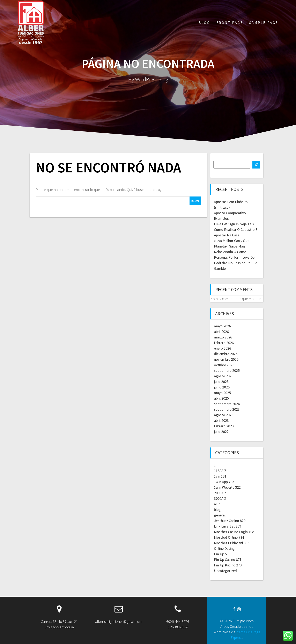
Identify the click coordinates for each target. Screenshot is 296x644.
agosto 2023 (224, 415)
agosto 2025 (224, 376)
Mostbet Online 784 (229, 537)
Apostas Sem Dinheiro (231, 202)
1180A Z (220, 471)
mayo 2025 (222, 393)
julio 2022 (221, 432)
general (220, 515)
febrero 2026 (224, 343)
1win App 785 (224, 482)
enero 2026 (223, 348)
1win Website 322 (227, 487)
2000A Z (220, 493)
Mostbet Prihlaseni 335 (232, 543)
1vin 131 (220, 476)
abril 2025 (221, 398)
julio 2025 (221, 382)
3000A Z (220, 498)
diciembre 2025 (226, 354)
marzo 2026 (223, 337)
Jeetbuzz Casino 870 (230, 521)
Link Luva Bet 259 (228, 526)
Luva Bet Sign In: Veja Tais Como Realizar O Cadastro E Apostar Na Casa (236, 230)
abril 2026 (221, 332)
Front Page (230, 23)
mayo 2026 (222, 326)
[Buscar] (256, 165)
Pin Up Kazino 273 (228, 565)
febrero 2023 (224, 426)
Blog (204, 23)
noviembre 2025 (226, 359)
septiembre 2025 (227, 370)
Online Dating (224, 548)
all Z (217, 504)
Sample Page (264, 23)
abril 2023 (221, 420)
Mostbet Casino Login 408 (234, 532)
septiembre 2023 (227, 409)
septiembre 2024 (227, 404)
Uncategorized (225, 571)
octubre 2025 (224, 365)
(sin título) (222, 207)
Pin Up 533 (222, 554)
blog (217, 510)
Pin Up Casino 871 (228, 560)
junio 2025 (222, 387)
